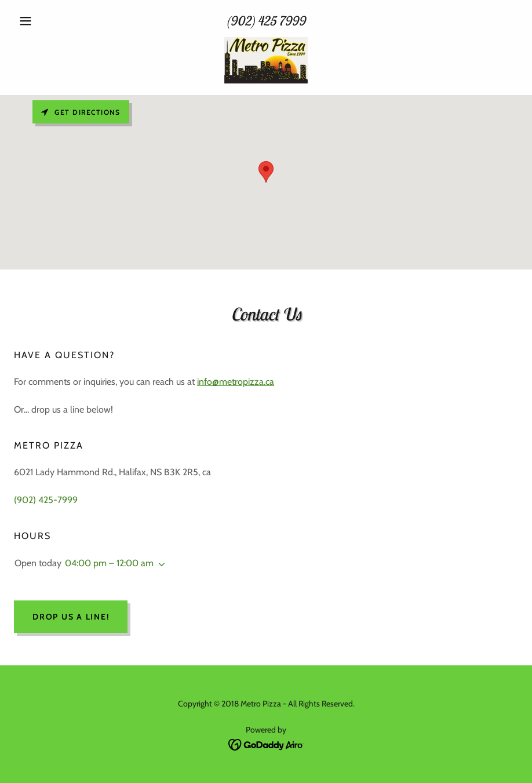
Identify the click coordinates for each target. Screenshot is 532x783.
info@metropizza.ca (236, 382)
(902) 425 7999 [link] (266, 21)
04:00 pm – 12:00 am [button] (109, 563)
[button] (52, 21)
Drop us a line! (71, 617)
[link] (266, 60)
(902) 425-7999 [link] (46, 500)
